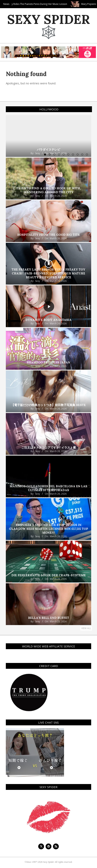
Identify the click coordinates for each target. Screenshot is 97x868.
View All (86, 628)
